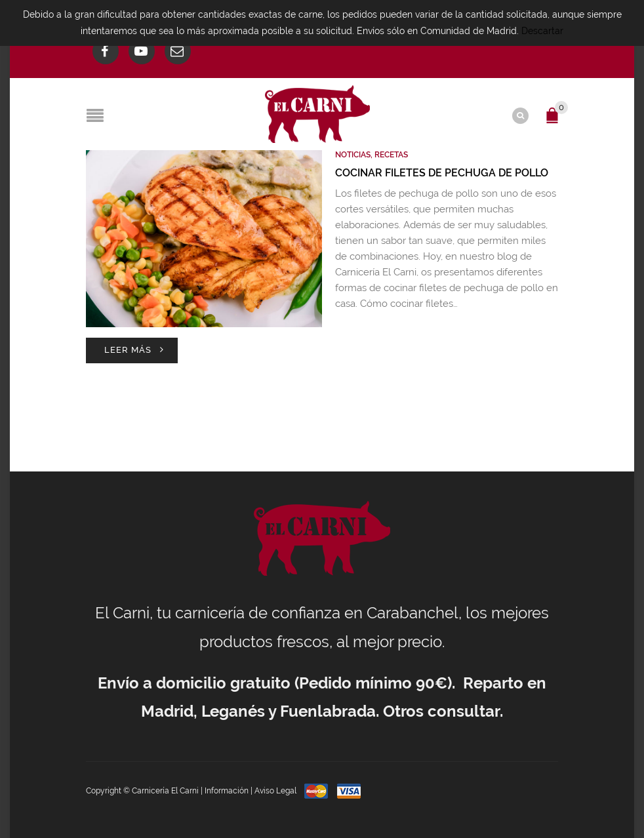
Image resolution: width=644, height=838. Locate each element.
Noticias (353, 155)
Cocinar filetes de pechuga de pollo (442, 173)
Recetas (391, 155)
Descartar (542, 31)
